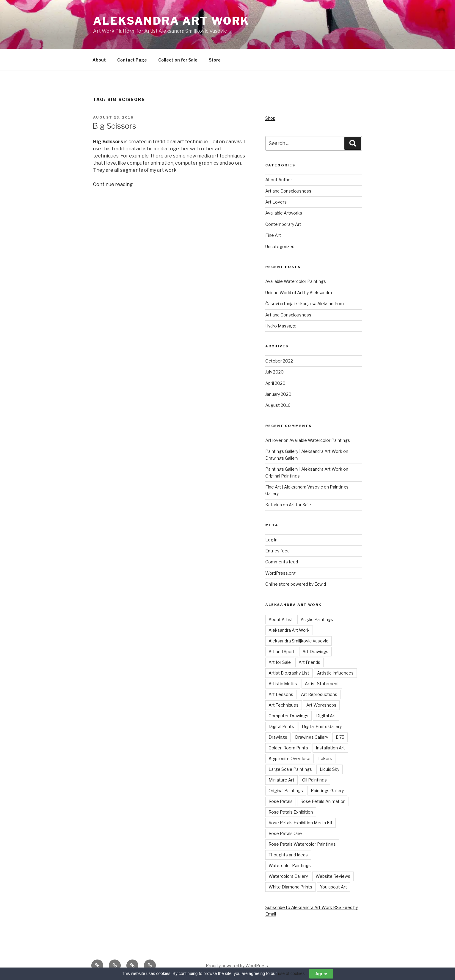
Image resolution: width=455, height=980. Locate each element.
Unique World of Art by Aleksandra (299, 293)
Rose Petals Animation (323, 801)
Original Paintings (283, 476)
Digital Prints (281, 726)
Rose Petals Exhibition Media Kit (301, 823)
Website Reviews (333, 876)
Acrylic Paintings (317, 619)
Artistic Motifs (283, 684)
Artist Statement (322, 684)
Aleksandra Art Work (171, 21)
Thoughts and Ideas (288, 855)
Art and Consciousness (288, 191)
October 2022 (279, 361)
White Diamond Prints (290, 887)
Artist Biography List (289, 673)
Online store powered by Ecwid (296, 584)
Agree (321, 974)
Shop (270, 118)
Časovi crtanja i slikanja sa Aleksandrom (305, 304)
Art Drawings (315, 652)
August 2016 (278, 405)
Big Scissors (114, 126)
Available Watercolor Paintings (296, 281)
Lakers (325, 758)
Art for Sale (300, 505)
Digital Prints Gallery (322, 726)
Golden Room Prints (288, 748)
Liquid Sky (330, 769)
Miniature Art (281, 780)
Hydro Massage (281, 326)
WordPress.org (280, 573)
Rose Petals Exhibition (291, 812)
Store (215, 60)
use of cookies (291, 973)
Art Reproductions (319, 694)
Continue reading (113, 184)
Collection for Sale (178, 60)
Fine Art (273, 235)
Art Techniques (284, 705)
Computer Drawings (288, 716)
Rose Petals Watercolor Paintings (302, 844)
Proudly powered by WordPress (237, 966)
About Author (279, 180)
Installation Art (330, 748)
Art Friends (309, 662)
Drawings (278, 737)
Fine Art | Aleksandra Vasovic (294, 487)
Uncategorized (280, 246)
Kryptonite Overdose (290, 758)
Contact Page (132, 60)
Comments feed (282, 562)
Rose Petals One (285, 833)
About (99, 60)
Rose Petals (281, 801)
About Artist (281, 619)
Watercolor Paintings (290, 865)
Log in (271, 540)
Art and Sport (282, 652)
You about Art (334, 887)
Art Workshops (321, 705)
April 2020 (275, 383)
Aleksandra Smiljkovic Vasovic (298, 641)
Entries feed (277, 551)
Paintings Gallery (327, 791)
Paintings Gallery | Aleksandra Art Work (304, 451)
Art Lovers (276, 202)
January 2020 (278, 394)
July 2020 (274, 372)
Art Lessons (281, 694)
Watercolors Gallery (288, 876)
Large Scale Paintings (290, 769)
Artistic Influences (335, 673)
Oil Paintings (314, 780)
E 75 (340, 737)
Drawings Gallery (282, 458)
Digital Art (326, 716)
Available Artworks (284, 213)
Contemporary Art (283, 224)
